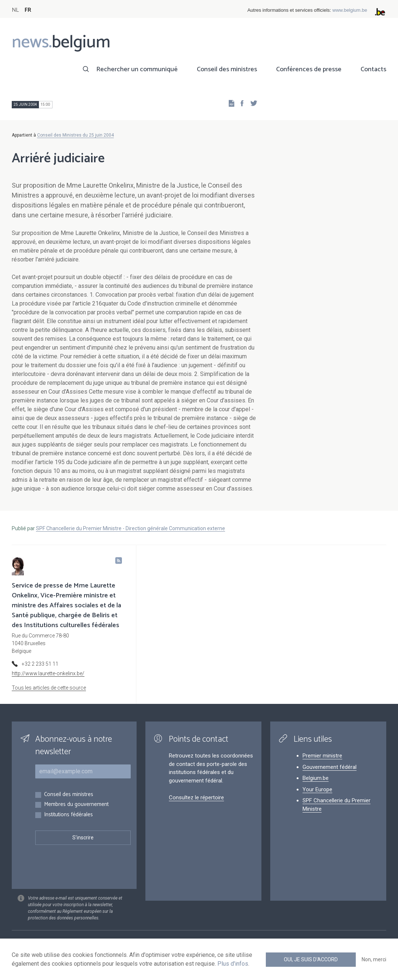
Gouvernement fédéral (330, 767)
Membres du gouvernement (76, 805)
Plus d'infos (233, 964)
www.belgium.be (350, 10)
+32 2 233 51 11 (40, 664)
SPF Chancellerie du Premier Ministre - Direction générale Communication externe (131, 528)
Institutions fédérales (68, 815)
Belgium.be (316, 778)
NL (15, 10)
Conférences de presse (309, 69)
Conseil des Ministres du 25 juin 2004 (75, 135)
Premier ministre (322, 756)
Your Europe (317, 789)
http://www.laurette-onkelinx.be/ (48, 673)
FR (28, 10)
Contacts (373, 69)
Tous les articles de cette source (49, 688)
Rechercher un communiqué (137, 69)
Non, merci (374, 959)
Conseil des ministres (227, 69)
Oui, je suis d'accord (311, 959)
